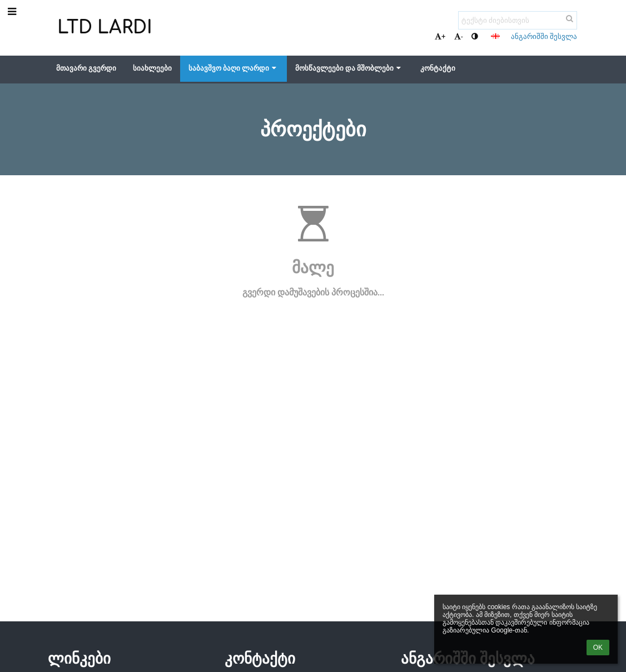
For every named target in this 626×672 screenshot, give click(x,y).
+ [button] (440, 36)
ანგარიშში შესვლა (544, 36)
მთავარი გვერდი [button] (86, 68)
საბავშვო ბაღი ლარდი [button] (233, 68)
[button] (495, 36)
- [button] (459, 36)
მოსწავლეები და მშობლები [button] (349, 68)
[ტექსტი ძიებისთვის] (518, 20)
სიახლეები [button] (152, 68)
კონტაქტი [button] (438, 68)
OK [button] (598, 648)
